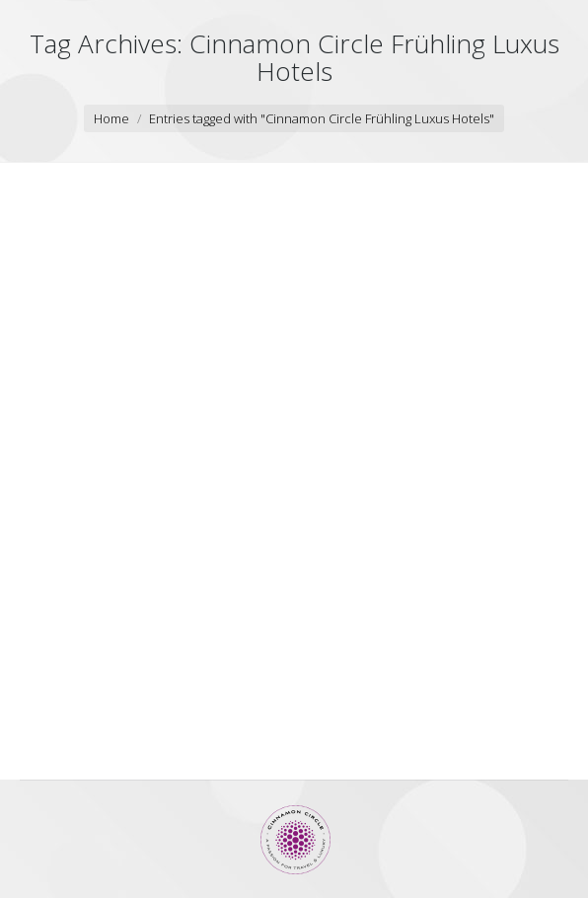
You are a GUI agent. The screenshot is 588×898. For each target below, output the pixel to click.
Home (111, 118)
